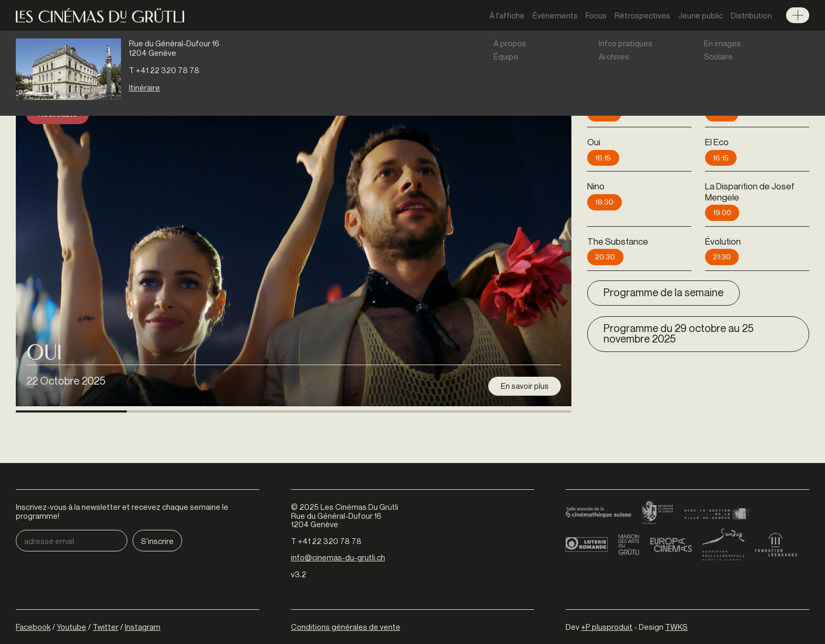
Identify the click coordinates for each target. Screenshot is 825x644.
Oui (44, 326)
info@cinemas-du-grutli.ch (338, 529)
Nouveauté (58, 114)
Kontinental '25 (616, 98)
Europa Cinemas (671, 516)
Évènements (555, 15)
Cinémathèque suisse (598, 485)
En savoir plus (525, 357)
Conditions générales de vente (346, 598)
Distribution (751, 15)
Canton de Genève (658, 485)
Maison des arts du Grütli (629, 516)
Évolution (723, 241)
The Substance (618, 241)
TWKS (676, 598)
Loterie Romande (587, 516)
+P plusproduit (607, 598)
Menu (798, 15)
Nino (596, 186)
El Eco (717, 142)
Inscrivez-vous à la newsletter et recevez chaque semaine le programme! (122, 483)
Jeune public (701, 15)
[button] (71, 387)
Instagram (143, 598)
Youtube (72, 598)
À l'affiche (507, 15)
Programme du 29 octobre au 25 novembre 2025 (678, 333)
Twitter (105, 598)
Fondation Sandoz (723, 516)
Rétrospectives (642, 15)
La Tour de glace (737, 98)
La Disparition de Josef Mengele (750, 191)
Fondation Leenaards (776, 516)
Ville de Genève (717, 485)
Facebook (33, 598)
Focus (596, 15)
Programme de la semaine (663, 292)
